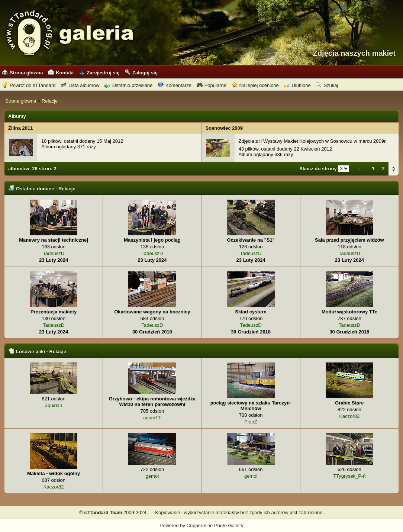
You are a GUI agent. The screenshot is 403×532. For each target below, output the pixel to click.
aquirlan (54, 405)
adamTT (152, 418)
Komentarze (175, 85)
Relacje (50, 101)
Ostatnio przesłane (128, 85)
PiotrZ (251, 422)
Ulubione (297, 85)
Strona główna (22, 73)
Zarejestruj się (99, 73)
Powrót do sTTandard (29, 85)
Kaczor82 (349, 416)
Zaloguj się (141, 73)
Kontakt (61, 73)
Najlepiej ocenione (255, 85)
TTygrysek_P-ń (349, 476)
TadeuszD (54, 253)
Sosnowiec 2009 (224, 128)
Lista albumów (80, 85)
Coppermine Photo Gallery (215, 525)
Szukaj (327, 85)
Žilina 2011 (20, 128)
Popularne (212, 85)
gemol (152, 476)
